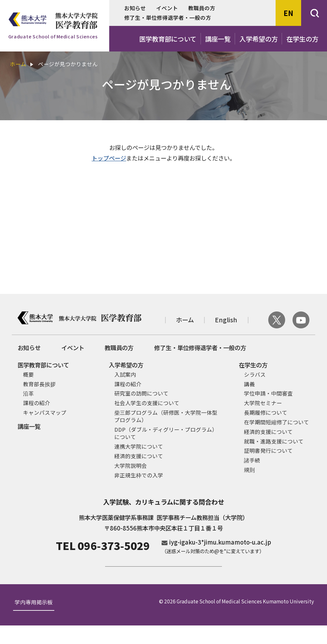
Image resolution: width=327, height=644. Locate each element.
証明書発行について (268, 451)
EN (288, 13)
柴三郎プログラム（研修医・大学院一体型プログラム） (166, 416)
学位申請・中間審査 (268, 393)
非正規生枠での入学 (139, 475)
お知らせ (135, 8)
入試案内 (125, 374)
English (226, 320)
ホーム (18, 64)
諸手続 (252, 460)
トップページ (109, 158)
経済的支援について (139, 456)
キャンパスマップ (45, 412)
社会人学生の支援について (147, 403)
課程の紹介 (37, 403)
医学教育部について (168, 39)
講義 (249, 384)
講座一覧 (218, 39)
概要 (28, 374)
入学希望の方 (259, 39)
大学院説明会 (131, 466)
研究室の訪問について (141, 393)
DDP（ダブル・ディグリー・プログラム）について (166, 433)
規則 (249, 470)
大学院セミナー (263, 403)
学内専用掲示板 (34, 621)
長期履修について (266, 412)
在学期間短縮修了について (277, 422)
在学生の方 (302, 39)
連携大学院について (139, 446)
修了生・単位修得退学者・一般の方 (168, 18)
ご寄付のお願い (163, 575)
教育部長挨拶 (39, 384)
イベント (167, 8)
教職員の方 (202, 8)
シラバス (255, 374)
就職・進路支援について (274, 441)
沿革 (28, 393)
